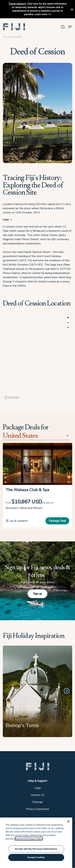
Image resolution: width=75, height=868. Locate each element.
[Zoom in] (68, 318)
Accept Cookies (36, 857)
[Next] (67, 691)
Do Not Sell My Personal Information (36, 849)
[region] (37, 357)
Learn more (41, 14)
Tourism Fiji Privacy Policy (29, 839)
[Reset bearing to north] (68, 328)
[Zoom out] (68, 323)
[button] (14, 27)
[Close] (68, 821)
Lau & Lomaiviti (14, 37)
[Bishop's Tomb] (37, 693)
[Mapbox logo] (12, 397)
